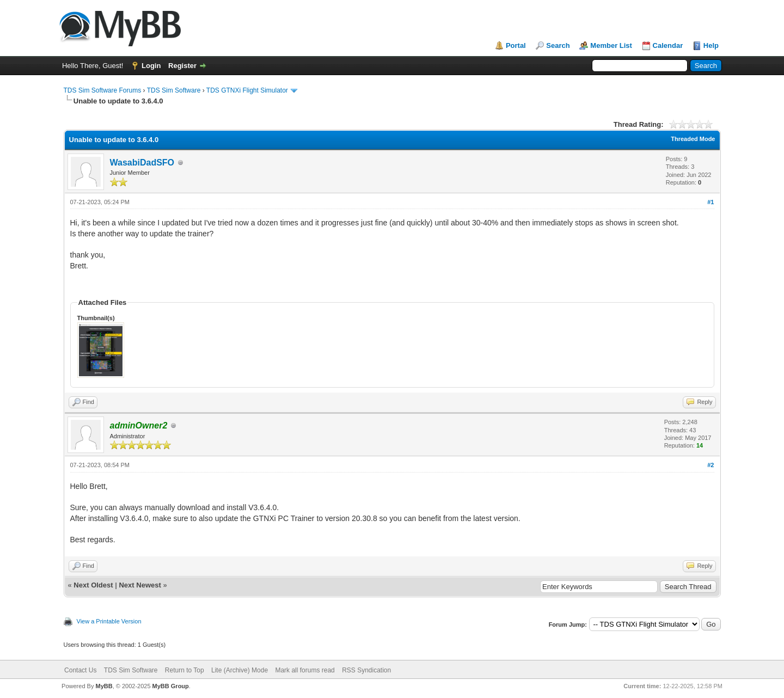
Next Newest (140, 585)
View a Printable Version (109, 621)
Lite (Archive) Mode (240, 670)
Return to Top (185, 670)
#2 (710, 465)
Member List (611, 45)
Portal (516, 45)
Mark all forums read (305, 670)
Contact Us (80, 670)
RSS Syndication (366, 670)
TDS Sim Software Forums (103, 90)
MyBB (104, 686)
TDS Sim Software (174, 90)
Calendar (668, 45)
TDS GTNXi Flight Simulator (247, 90)
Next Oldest (93, 585)
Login (151, 66)
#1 (710, 202)
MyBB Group (171, 686)
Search (558, 45)
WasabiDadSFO (142, 163)
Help (711, 45)
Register (182, 66)
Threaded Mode (693, 139)
